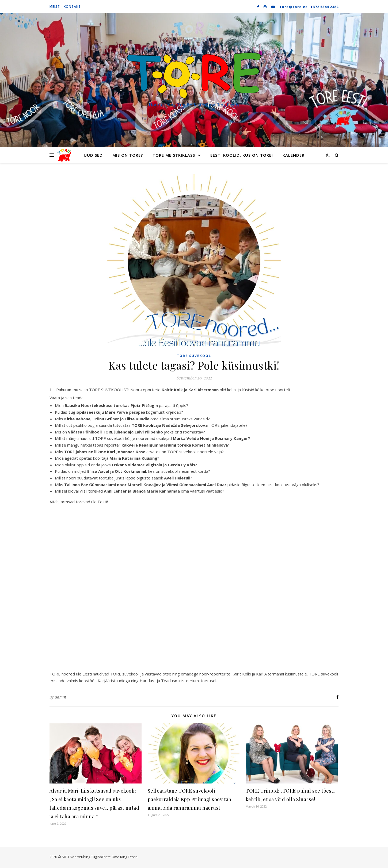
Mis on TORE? (128, 155)
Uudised (93, 155)
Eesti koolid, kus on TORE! (242, 155)
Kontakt (72, 7)
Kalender (294, 155)
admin (61, 697)
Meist (55, 7)
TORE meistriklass (174, 155)
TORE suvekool (194, 356)
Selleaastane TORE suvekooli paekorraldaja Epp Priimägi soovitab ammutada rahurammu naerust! (190, 799)
